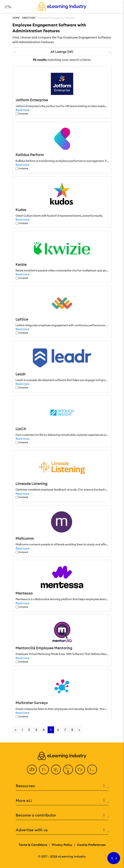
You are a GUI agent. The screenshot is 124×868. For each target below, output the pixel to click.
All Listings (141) (62, 52)
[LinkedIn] (56, 770)
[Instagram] (92, 770)
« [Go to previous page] (16, 730)
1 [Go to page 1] (22, 730)
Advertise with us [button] (62, 830)
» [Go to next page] (79, 730)
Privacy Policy (62, 845)
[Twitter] (44, 770)
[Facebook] (32, 770)
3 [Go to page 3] (36, 730)
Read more (22, 110)
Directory (29, 18)
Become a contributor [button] (62, 815)
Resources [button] (62, 786)
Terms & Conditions (33, 845)
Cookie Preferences (91, 845)
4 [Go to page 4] (44, 730)
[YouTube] (68, 770)
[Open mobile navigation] (7, 7)
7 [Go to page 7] (65, 730)
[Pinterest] (80, 770)
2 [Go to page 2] (29, 730)
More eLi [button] (62, 801)
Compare (23, 114)
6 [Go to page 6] (58, 730)
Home (16, 18)
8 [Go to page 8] (72, 730)
